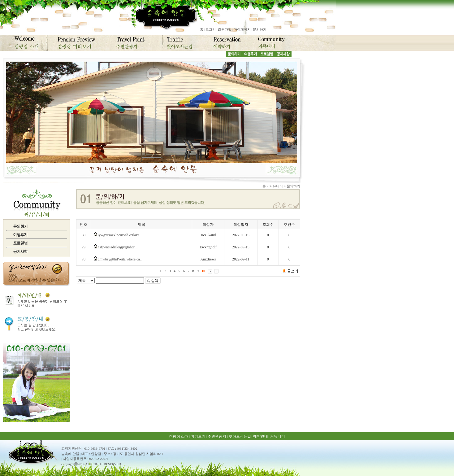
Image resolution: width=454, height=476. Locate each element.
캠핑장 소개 (179, 436)
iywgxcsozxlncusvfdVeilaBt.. (120, 235)
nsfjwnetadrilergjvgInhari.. (118, 247)
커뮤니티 (278, 436)
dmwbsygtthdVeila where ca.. (120, 259)
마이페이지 (242, 29)
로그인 (211, 29)
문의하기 (260, 29)
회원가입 (225, 29)
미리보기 (198, 436)
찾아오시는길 (240, 436)
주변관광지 (217, 436)
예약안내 (261, 436)
